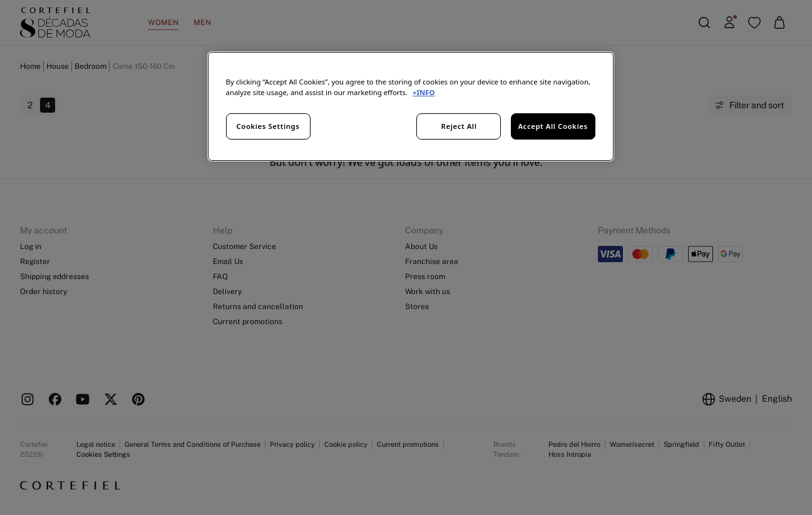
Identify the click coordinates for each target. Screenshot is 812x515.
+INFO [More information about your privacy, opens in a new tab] (424, 92)
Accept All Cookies (552, 126)
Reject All (459, 126)
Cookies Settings (268, 126)
